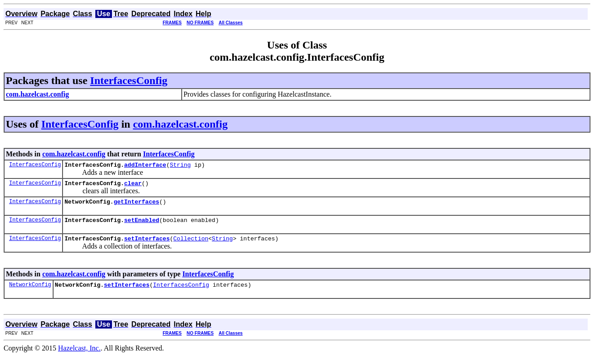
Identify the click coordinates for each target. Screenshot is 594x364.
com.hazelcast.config (181, 124)
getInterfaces (136, 205)
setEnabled (142, 225)
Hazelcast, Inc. (79, 356)
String (180, 166)
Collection (191, 245)
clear (133, 186)
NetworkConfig (30, 292)
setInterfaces (147, 245)
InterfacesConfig (129, 80)
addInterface (145, 166)
